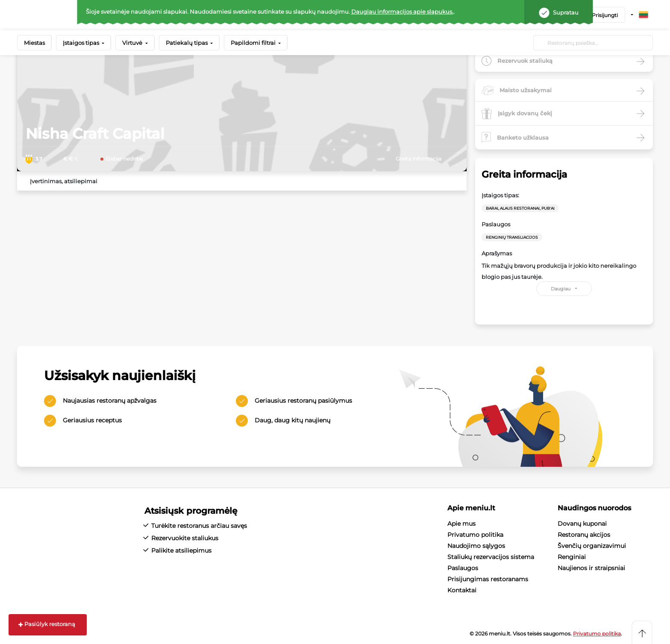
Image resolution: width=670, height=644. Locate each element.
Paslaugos (463, 568)
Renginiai (572, 557)
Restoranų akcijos (584, 535)
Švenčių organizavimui (592, 546)
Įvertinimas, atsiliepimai (64, 181)
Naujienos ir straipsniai (591, 568)
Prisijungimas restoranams (488, 579)
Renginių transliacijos (512, 237)
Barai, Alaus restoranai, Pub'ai (520, 208)
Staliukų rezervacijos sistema (491, 557)
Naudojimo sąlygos (476, 546)
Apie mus (461, 524)
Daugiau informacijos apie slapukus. (402, 12)
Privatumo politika (475, 535)
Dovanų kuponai (582, 524)
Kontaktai (462, 590)
